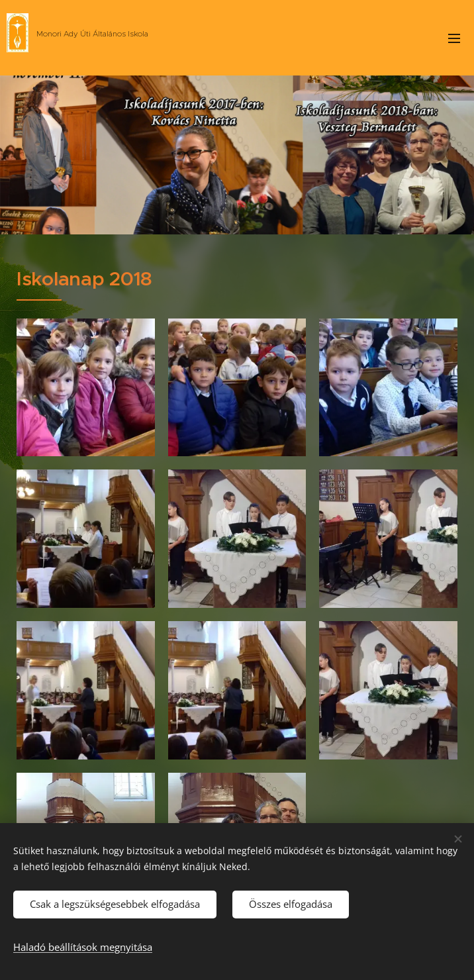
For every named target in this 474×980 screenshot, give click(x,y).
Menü (454, 38)
